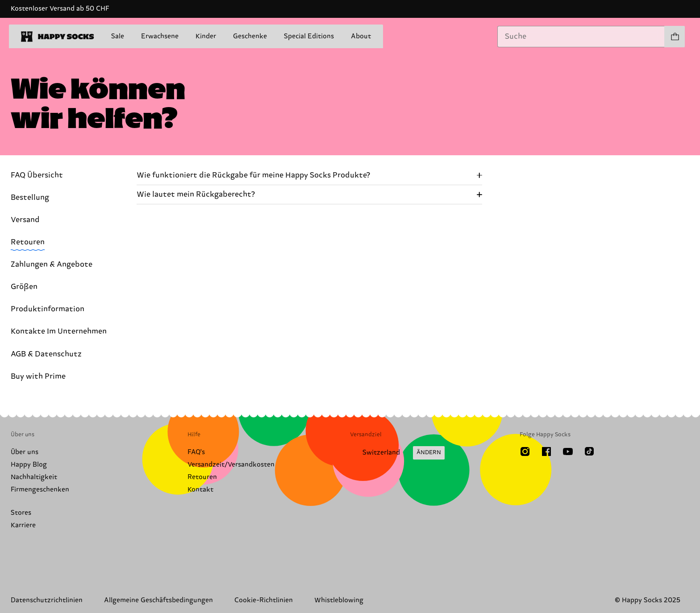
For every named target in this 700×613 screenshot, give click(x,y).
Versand (25, 220)
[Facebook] (546, 451)
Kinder (206, 36)
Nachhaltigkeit (34, 477)
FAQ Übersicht (37, 175)
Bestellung (30, 198)
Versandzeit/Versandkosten (231, 465)
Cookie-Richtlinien (264, 600)
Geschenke (250, 36)
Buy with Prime (38, 377)
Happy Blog (29, 465)
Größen (24, 287)
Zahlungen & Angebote (52, 265)
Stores (21, 513)
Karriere (23, 525)
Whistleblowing (339, 600)
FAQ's (196, 452)
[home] (58, 37)
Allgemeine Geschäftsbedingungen (158, 600)
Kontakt (200, 490)
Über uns (25, 452)
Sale (118, 36)
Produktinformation (48, 309)
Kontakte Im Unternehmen (59, 331)
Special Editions (309, 36)
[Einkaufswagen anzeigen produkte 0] (675, 37)
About (361, 36)
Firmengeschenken (40, 490)
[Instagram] (525, 451)
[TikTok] (589, 451)
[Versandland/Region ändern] (397, 453)
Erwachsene (160, 36)
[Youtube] (568, 451)
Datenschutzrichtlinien (47, 600)
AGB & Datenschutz (46, 354)
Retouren (28, 242)
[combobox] (581, 37)
